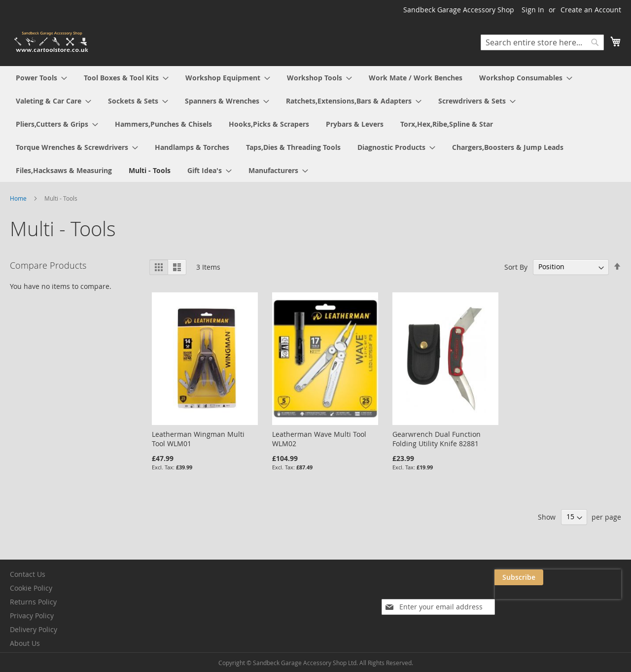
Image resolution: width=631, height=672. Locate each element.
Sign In (533, 10)
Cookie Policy (31, 588)
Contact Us (28, 574)
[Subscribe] (597, 577)
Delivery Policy (34, 629)
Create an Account (591, 10)
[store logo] (52, 42)
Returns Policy (33, 602)
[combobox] (542, 42)
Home (19, 198)
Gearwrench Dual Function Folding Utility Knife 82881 (437, 439)
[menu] (315, 124)
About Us (25, 643)
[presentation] (523, 600)
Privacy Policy (32, 616)
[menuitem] (41, 78)
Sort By (516, 266)
